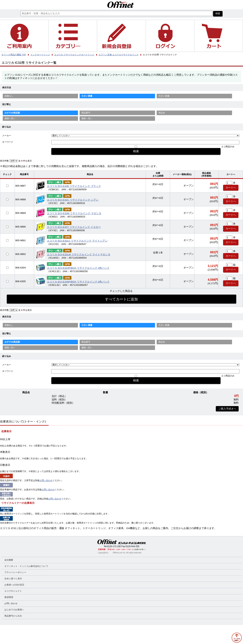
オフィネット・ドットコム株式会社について (26, 566)
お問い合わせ (46, 480)
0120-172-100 (114, 546)
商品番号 (86, 113)
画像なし (9, 96)
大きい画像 (164, 96)
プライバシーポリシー (15, 572)
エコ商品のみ (228, 147)
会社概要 (9, 560)
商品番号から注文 (13, 616)
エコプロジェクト (13, 591)
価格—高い (87, 118)
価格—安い (10, 118)
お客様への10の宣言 (14, 585)
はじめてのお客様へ (14, 610)
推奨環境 (9, 597)
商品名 (162, 113)
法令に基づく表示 (13, 579)
